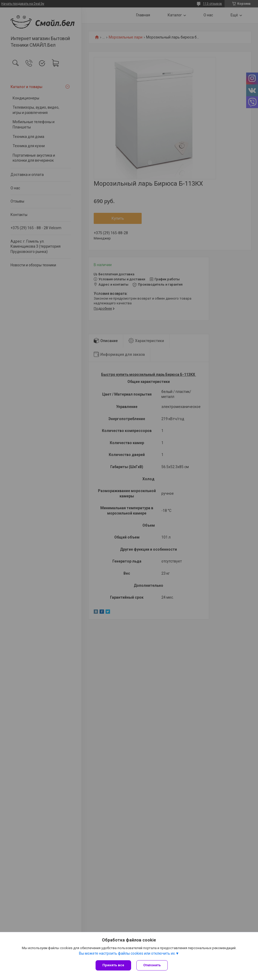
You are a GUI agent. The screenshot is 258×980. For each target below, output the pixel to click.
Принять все (113, 965)
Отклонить (152, 965)
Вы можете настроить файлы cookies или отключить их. (127, 953)
